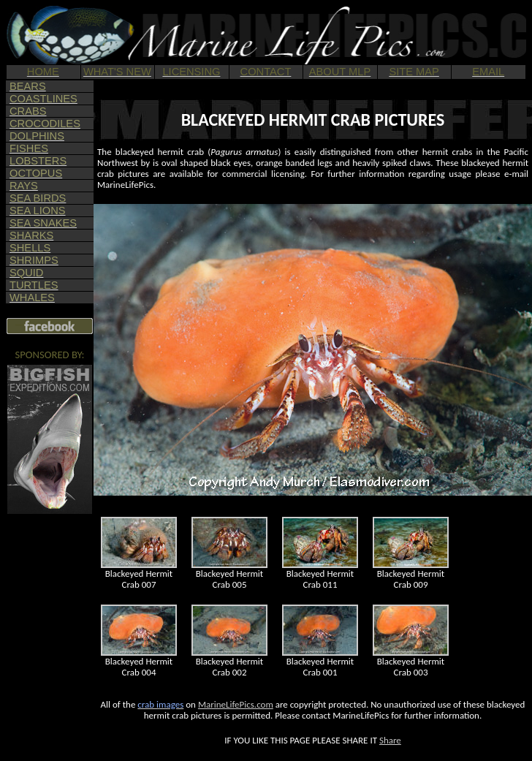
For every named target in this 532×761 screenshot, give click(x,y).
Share (390, 740)
